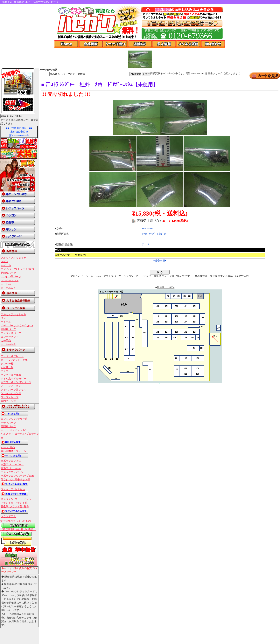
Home (67, 44)
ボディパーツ (8, 423)
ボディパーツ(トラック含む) (17, 269)
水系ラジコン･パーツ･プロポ (17, 476)
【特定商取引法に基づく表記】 (18, 530)
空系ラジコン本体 (11, 468)
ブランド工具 (8, 516)
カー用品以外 (8, 288)
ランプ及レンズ (10, 397)
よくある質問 (189, 44)
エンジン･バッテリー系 (14, 419)
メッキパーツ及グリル (13, 390)
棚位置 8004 (166, 287)
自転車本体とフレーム (13, 451)
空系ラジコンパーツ (12, 472)
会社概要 (91, 44)
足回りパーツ (8, 273)
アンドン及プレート (12, 356)
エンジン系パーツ (11, 277)
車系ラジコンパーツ (12, 465)
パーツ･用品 (8, 447)
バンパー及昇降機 (11, 375)
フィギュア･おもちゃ (13, 489)
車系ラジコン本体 (11, 461)
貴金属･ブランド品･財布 (15, 507)
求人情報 (164, 44)
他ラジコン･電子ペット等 (15, 480)
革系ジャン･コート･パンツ (16, 499)
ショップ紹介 (116, 44)
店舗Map (140, 44)
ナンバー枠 (7, 364)
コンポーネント (10, 280)
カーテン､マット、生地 (14, 360)
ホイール (6, 265)
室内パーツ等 (8, 401)
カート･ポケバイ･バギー (15, 430)
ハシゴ (5, 371)
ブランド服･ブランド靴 (14, 503)
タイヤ (5, 261)
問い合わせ (213, 44)
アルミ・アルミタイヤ (13, 258)
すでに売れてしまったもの (16, 521)
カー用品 (6, 284)
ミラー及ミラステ (11, 386)
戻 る (160, 272)
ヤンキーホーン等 (11, 393)
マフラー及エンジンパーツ (16, 382)
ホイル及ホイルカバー (13, 379)
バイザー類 (7, 367)
